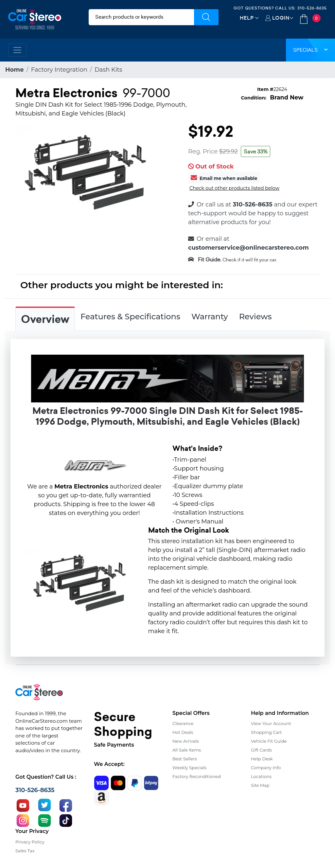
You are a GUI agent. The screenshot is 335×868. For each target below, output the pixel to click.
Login (281, 18)
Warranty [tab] (210, 317)
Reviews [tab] (256, 317)
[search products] (141, 17)
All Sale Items (187, 750)
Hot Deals (183, 732)
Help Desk (262, 759)
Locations (261, 776)
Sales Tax (25, 851)
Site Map (260, 785)
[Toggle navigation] (17, 50)
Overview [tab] (45, 319)
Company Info (266, 768)
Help (247, 18)
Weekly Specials (189, 768)
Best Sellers (185, 759)
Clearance (183, 723)
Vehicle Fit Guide (269, 741)
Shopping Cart (266, 732)
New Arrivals (185, 741)
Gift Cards (261, 750)
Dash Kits (108, 70)
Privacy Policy (30, 842)
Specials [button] (310, 50)
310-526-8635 (312, 8)
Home (15, 70)
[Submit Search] (206, 17)
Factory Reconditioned (197, 776)
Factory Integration (59, 70)
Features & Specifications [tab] (130, 317)
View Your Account (271, 723)
